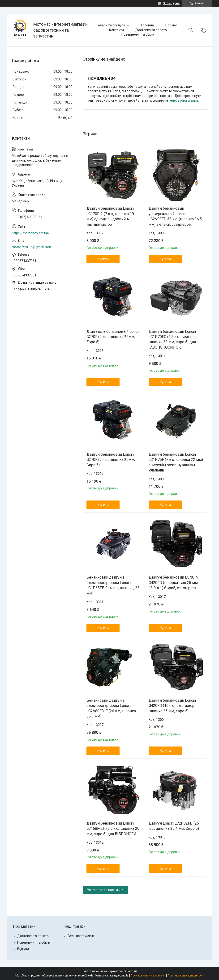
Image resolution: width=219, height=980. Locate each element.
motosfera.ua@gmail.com (31, 247)
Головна (147, 25)
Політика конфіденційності (186, 976)
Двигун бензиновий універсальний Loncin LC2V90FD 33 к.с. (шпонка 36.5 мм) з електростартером (175, 216)
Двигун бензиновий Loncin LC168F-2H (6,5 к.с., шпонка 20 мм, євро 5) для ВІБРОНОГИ (113, 829)
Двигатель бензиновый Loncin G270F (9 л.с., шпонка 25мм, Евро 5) (113, 337)
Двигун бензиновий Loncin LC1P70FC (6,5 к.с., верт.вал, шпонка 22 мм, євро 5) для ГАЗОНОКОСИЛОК (173, 339)
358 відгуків (171, 3)
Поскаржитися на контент (148, 976)
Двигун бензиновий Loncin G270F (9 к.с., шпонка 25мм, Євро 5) (111, 460)
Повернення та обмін (138, 34)
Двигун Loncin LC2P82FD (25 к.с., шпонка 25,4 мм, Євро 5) (174, 826)
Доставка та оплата (151, 30)
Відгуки (23, 949)
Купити (103, 259)
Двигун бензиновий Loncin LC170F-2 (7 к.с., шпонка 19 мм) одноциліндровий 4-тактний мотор (110, 216)
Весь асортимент (81, 936)
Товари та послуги (110, 25)
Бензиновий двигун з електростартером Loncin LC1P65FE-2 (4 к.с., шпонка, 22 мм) (113, 585)
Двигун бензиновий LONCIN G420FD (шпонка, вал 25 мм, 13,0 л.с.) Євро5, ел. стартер (174, 583)
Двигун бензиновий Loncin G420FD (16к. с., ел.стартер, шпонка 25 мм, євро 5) (172, 706)
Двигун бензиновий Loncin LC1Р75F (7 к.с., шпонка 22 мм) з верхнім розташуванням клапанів (176, 462)
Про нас (171, 25)
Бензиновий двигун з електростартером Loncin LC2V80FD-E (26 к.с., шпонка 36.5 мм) (111, 708)
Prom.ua (132, 971)
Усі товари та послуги (104, 890)
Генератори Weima (183, 100)
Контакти (116, 30)
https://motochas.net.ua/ (31, 233)
